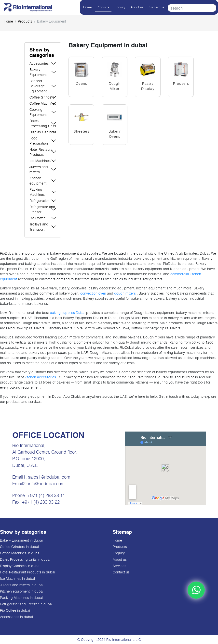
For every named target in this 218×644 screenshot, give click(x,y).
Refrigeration (40, 201)
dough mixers (125, 293)
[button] (43, 53)
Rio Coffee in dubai (15, 610)
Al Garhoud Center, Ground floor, (45, 452)
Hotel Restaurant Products (42, 152)
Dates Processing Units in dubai (25, 559)
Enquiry (120, 7)
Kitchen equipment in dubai (22, 591)
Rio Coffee (38, 218)
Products (103, 7)
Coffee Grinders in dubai (19, 547)
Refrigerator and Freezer (42, 209)
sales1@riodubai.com (49, 477)
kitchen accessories (40, 377)
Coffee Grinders (42, 97)
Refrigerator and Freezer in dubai (26, 604)
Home (87, 7)
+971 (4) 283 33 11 (46, 495)
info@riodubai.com (46, 483)
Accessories (39, 63)
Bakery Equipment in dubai (21, 540)
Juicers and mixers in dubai (22, 585)
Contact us (157, 7)
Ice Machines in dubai (17, 578)
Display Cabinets (43, 132)
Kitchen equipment (38, 181)
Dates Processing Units (43, 123)
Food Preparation (39, 141)
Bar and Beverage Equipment (38, 86)
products (25, 21)
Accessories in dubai (16, 617)
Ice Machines (40, 161)
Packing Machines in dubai (21, 598)
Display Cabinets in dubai (20, 566)
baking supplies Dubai (68, 313)
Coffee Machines (43, 103)
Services (119, 566)
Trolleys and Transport (39, 227)
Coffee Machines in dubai (20, 553)
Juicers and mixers (39, 169)
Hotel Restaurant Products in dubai (27, 572)
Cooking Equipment (38, 112)
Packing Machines (37, 192)
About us (137, 7)
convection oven (93, 293)
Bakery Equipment (38, 72)
